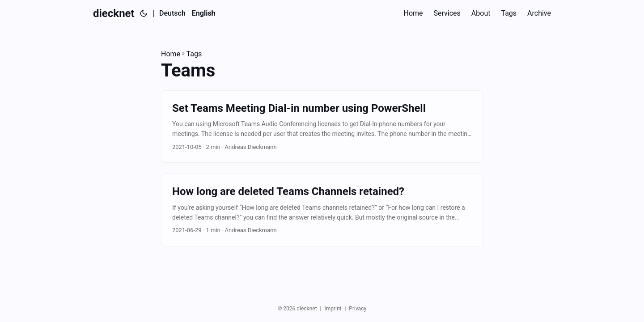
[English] (204, 13)
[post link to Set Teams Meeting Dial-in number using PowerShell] (322, 127)
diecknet (114, 13)
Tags (194, 54)
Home (171, 54)
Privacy (358, 309)
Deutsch (172, 13)
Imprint (333, 309)
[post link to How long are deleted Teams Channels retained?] (322, 210)
